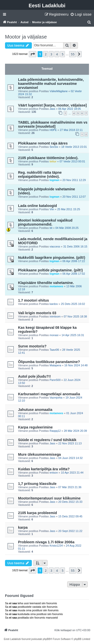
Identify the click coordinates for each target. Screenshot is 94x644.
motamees (56, 286)
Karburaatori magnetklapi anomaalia (49, 394)
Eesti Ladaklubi (47, 6)
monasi (54, 335)
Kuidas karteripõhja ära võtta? (44, 469)
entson (54, 473)
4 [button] (57, 54)
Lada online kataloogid (37, 206)
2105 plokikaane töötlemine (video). (48, 158)
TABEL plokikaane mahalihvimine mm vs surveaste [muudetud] (53, 124)
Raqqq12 (55, 431)
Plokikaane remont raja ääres (43, 143)
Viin (52, 209)
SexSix (54, 147)
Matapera (55, 365)
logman (55, 180)
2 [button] (45, 54)
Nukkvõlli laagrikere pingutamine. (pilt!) (52, 258)
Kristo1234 (56, 546)
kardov (54, 304)
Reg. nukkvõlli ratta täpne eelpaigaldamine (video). (40, 174)
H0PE (53, 130)
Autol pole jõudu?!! (34, 376)
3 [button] (51, 54)
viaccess (55, 246)
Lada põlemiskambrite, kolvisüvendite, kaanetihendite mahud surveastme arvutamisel (51, 84)
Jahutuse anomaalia (35, 410)
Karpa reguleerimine (35, 427)
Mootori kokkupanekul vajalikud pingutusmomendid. (45, 222)
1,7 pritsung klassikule (37, 484)
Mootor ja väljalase (26, 37)
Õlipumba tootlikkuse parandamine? (49, 362)
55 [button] (73, 54)
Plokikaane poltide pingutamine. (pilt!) (50, 270)
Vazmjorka (56, 398)
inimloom (55, 316)
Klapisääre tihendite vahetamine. (46, 283)
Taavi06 (54, 350)
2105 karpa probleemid (37, 513)
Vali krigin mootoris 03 (37, 313)
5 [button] (63, 54)
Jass (53, 109)
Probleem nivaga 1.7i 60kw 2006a (46, 542)
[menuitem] (81, 14)
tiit (51, 228)
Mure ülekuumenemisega (39, 454)
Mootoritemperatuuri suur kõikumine (49, 498)
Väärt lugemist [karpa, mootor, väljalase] (52, 105)
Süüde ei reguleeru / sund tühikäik (47, 440)
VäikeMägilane (59, 91)
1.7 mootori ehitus (33, 300)
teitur (53, 161)
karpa (23, 527)
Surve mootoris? (32, 346)
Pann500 (55, 380)
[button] (33, 54)
